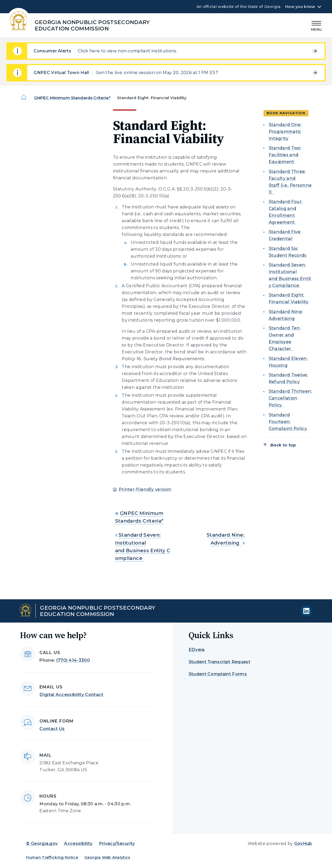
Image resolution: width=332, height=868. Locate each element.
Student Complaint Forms (218, 674)
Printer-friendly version (145, 489)
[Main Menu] (317, 25)
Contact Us (52, 729)
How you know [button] (300, 7)
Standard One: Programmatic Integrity (285, 132)
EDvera (197, 650)
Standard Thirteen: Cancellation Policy (290, 398)
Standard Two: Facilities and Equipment (285, 155)
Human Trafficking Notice (52, 857)
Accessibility (78, 844)
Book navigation (286, 113)
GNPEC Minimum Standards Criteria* (72, 98)
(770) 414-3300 (73, 660)
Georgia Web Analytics (107, 857)
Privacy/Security (117, 844)
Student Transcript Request (219, 662)
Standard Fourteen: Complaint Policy (288, 422)
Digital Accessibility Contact (71, 695)
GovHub (303, 844)
